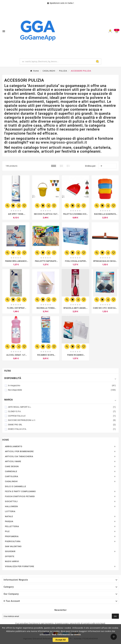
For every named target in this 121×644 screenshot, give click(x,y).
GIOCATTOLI (11, 501)
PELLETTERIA (12, 526)
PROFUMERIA (12, 536)
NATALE (9, 516)
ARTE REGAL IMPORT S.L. (62, 407)
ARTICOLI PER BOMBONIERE (19, 451)
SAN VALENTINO (13, 546)
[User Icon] (110, 31)
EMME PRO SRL (62, 425)
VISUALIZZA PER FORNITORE (20, 566)
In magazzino (62, 385)
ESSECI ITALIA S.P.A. (62, 429)
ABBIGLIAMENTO (14, 446)
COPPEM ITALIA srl (62, 416)
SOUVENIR (10, 551)
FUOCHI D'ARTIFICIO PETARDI (20, 496)
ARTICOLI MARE (13, 461)
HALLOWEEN (11, 506)
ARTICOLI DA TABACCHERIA (19, 456)
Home (6, 440)
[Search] (97, 62)
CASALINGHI (11, 481)
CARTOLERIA (12, 476)
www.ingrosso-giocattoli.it (64, 142)
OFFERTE (10, 556)
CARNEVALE (11, 471)
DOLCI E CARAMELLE (16, 486)
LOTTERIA (10, 511)
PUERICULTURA (13, 541)
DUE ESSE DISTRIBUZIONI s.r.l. (62, 420)
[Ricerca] (57, 62)
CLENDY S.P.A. (62, 411)
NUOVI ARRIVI (12, 561)
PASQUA (9, 521)
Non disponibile (62, 390)
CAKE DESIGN (12, 466)
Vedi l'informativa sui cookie (66, 635)
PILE (7, 531)
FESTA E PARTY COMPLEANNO (20, 491)
